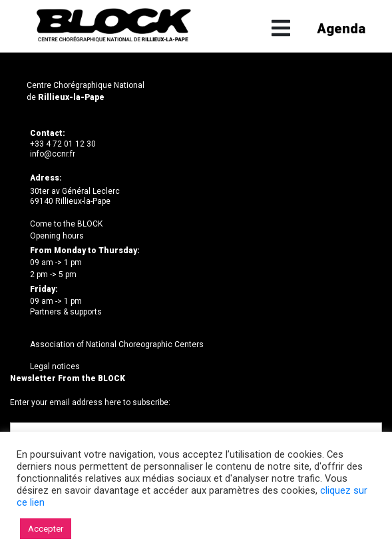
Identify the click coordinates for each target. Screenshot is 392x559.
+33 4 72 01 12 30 (63, 144)
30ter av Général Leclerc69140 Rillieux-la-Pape (75, 197)
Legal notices (55, 366)
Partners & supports (66, 312)
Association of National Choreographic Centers (117, 344)
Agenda (339, 29)
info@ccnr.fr (53, 154)
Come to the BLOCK (66, 224)
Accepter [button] (46, 529)
